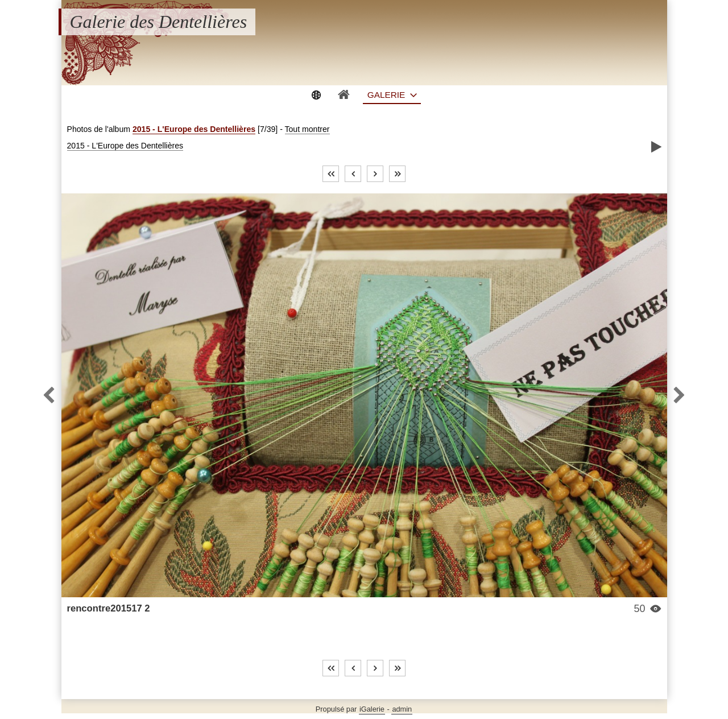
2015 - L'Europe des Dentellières (194, 129)
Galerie (386, 95)
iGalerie (372, 709)
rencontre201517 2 (109, 608)
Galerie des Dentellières (159, 22)
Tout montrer (307, 129)
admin (402, 709)
